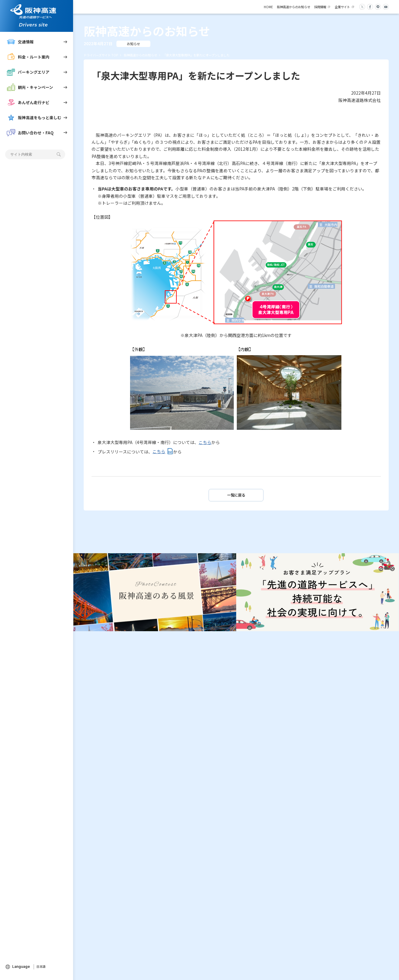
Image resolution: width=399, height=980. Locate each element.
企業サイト (342, 7)
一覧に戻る (236, 495)
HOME (268, 7)
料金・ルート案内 (28, 57)
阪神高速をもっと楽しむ (34, 118)
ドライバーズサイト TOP (101, 55)
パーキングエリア (28, 72)
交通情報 (20, 42)
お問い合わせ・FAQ (30, 133)
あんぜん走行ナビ (28, 102)
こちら (205, 442)
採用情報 (320, 7)
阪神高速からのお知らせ (293, 7)
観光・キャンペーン (30, 87)
